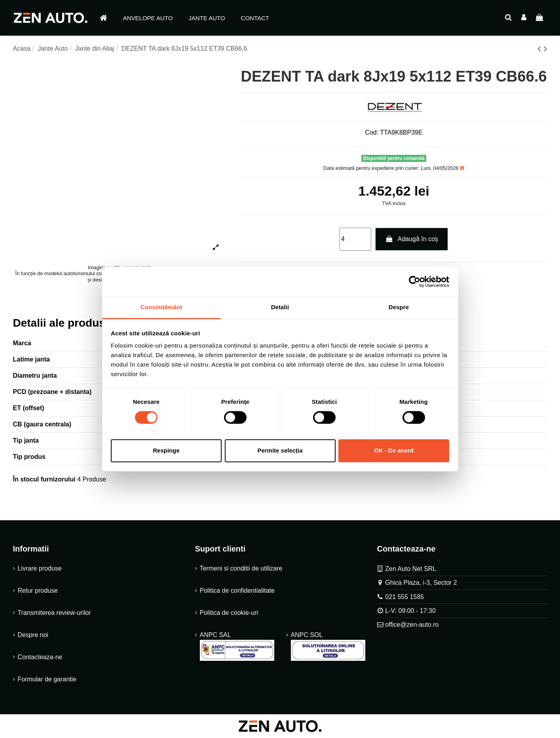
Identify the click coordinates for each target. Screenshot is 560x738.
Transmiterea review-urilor (54, 613)
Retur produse (38, 591)
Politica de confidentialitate (237, 591)
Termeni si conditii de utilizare (241, 568)
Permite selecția (280, 450)
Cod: (372, 132)
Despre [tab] (399, 307)
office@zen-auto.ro (412, 625)
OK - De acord (394, 450)
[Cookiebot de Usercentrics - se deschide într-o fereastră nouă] (415, 282)
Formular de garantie (47, 679)
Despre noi (33, 635)
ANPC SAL (237, 646)
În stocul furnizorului (44, 479)
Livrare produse (40, 568)
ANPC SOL (328, 646)
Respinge (166, 450)
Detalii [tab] (280, 307)
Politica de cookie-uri (229, 613)
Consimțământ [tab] (161, 307)
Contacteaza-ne (40, 657)
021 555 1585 (404, 597)
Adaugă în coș (412, 239)
